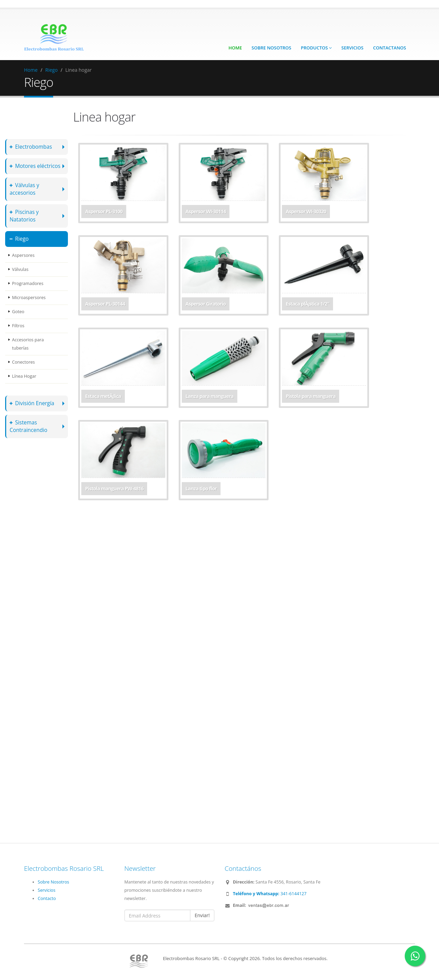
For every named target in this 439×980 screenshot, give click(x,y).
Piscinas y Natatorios (24, 216)
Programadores (28, 283)
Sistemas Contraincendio (28, 426)
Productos (316, 48)
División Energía (32, 403)
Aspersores (23, 255)
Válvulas (20, 269)
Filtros (18, 326)
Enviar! (202, 915)
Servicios (352, 48)
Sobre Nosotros (272, 48)
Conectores (23, 362)
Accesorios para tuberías (28, 344)
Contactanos (390, 48)
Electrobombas (31, 147)
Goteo (18, 312)
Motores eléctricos (35, 166)
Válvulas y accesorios (24, 189)
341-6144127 (270, 894)
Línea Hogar (24, 376)
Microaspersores (29, 298)
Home (235, 48)
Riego (51, 70)
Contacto (47, 898)
